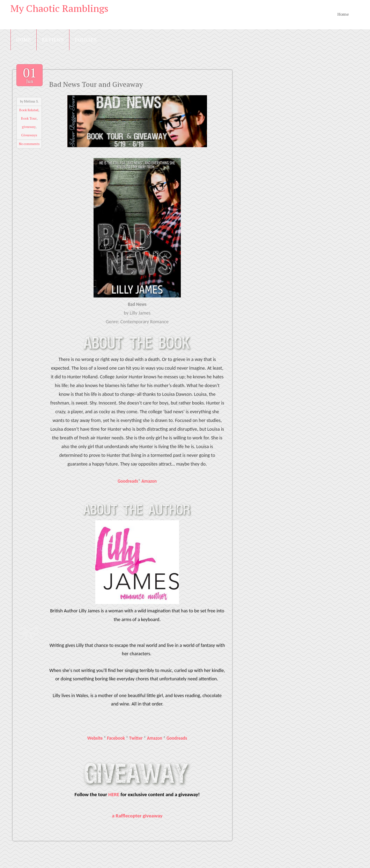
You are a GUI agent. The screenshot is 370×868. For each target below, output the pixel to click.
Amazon (149, 481)
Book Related (29, 110)
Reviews (53, 40)
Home (343, 14)
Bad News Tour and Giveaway (96, 84)
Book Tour (29, 118)
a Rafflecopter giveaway (137, 816)
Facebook (116, 738)
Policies (86, 40)
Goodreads (128, 481)
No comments (29, 144)
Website (95, 738)
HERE (114, 794)
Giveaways (29, 135)
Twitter (136, 738)
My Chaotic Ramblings (59, 8)
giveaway (29, 127)
